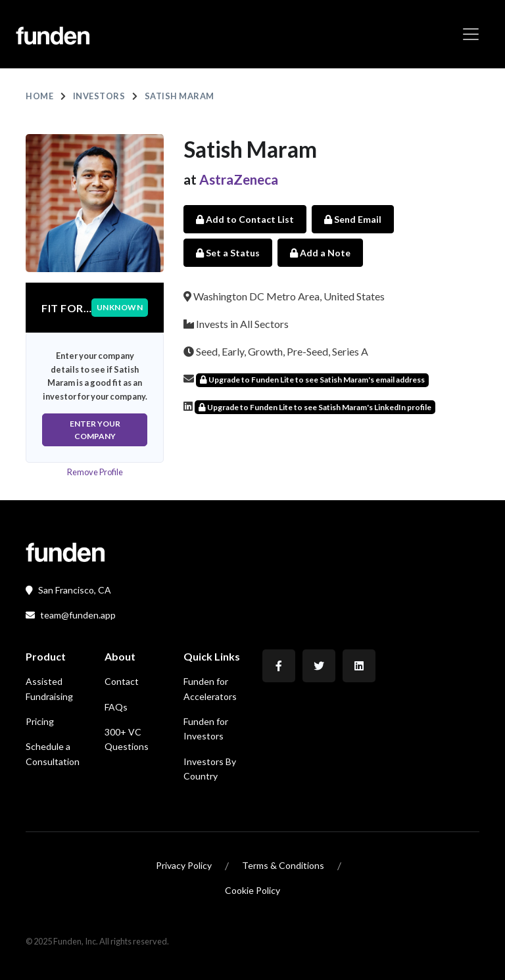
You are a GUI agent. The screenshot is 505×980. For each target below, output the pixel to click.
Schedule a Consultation (53, 754)
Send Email (353, 219)
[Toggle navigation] (471, 34)
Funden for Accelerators (210, 688)
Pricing (40, 721)
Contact (122, 681)
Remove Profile (95, 472)
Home (39, 96)
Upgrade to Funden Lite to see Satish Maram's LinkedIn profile (315, 407)
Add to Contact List (245, 219)
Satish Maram (180, 96)
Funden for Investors (206, 729)
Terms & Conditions (283, 865)
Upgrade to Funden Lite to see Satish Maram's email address (312, 380)
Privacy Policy (184, 865)
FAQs (116, 707)
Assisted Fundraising (49, 688)
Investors (99, 96)
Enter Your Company (95, 430)
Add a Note (320, 253)
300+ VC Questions (127, 739)
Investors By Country (210, 769)
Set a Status (228, 253)
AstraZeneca (239, 179)
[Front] (65, 550)
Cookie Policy (252, 890)
